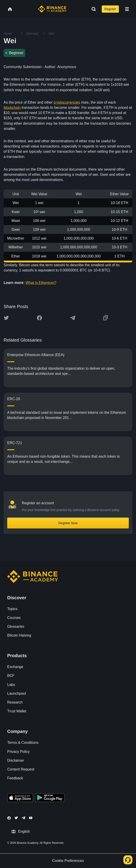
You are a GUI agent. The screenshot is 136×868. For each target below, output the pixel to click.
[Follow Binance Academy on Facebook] (9, 818)
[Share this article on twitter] (6, 318)
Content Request (21, 769)
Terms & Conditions (23, 743)
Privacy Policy (18, 752)
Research (15, 702)
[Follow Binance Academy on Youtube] (31, 818)
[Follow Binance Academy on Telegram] (23, 818)
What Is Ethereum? (41, 283)
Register (110, 9)
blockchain (12, 108)
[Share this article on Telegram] (73, 318)
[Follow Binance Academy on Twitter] (16, 818)
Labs (11, 685)
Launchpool (17, 693)
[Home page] (52, 9)
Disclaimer (16, 760)
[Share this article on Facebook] (39, 318)
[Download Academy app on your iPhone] (20, 798)
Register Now (68, 523)
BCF (11, 676)
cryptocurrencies (67, 102)
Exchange (15, 667)
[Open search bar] (92, 9)
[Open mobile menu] (127, 9)
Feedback (15, 778)
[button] (127, 9)
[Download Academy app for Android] (50, 798)
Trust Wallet (17, 711)
